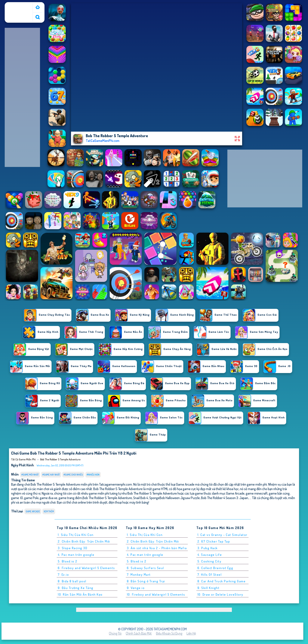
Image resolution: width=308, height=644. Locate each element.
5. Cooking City (210, 561)
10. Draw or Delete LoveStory (220, 594)
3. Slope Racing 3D (73, 548)
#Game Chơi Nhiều (73, 475)
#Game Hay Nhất (51, 475)
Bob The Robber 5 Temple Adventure (60, 459)
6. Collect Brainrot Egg (215, 568)
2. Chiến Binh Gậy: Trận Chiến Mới (84, 541)
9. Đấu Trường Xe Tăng (76, 588)
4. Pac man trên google (76, 555)
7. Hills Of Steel (210, 575)
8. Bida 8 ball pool (72, 581)
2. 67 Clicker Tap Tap (214, 541)
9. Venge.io (136, 588)
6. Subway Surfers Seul (145, 568)
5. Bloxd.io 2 (68, 561)
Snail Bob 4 (141, 498)
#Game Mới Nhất (30, 475)
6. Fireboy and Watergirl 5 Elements (86, 568)
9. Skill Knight (209, 588)
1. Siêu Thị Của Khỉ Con (76, 535)
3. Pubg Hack (208, 548)
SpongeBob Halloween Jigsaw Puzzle (175, 498)
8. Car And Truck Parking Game (222, 581)
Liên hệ (191, 633)
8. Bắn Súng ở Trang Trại (146, 581)
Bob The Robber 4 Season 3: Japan (225, 498)
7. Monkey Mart (139, 575)
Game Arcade (33, 511)
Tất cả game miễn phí (18, 7)
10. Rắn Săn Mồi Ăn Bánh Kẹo (80, 594)
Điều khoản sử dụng (169, 633)
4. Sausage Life (210, 555)
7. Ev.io (63, 575)
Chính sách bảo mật (139, 633)
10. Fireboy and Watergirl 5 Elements (156, 594)
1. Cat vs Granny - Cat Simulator (222, 535)
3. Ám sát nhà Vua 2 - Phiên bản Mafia (157, 548)
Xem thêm (49, 511)
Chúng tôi (115, 633)
